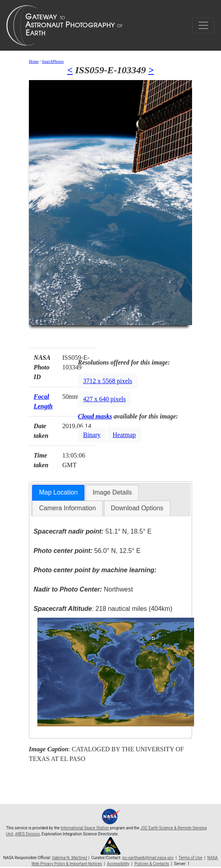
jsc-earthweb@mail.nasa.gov (148, 858)
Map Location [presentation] (58, 492)
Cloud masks (95, 416)
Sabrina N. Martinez (70, 858)
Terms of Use (190, 858)
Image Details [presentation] (112, 492)
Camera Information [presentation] (67, 508)
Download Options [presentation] (137, 508)
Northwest (83, 589)
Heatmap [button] (124, 435)
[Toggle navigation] (203, 25)
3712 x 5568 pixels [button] (108, 381)
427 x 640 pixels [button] (104, 399)
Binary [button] (92, 435)
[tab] (58, 493)
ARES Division (27, 834)
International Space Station (85, 828)
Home (34, 61)
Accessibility (118, 864)
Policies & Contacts (151, 864)
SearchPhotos (53, 61)
